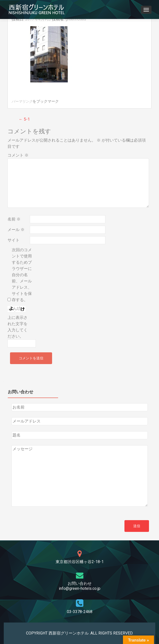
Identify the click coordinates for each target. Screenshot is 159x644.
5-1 (24, 119)
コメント (18, 155)
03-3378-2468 (80, 612)
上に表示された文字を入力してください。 (18, 327)
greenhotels (76, 19)
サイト (14, 240)
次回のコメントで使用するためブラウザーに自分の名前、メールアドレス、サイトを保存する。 (22, 275)
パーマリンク (22, 101)
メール (16, 230)
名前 (14, 219)
